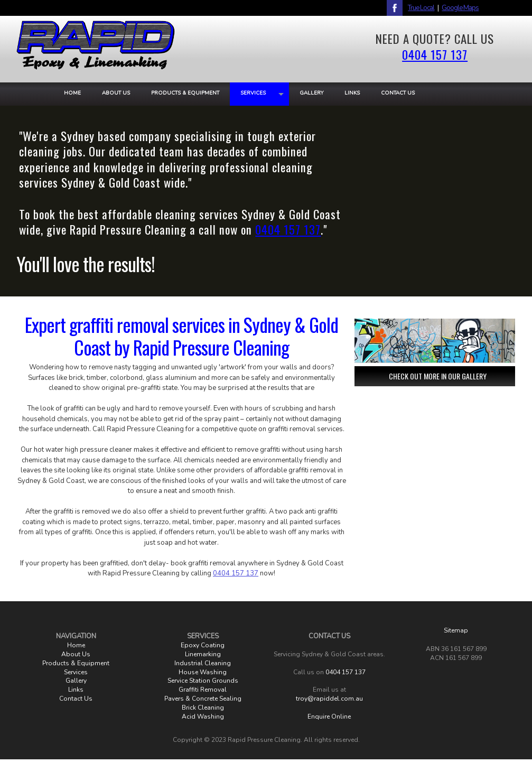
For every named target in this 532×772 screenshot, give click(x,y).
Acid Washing (203, 717)
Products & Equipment (76, 663)
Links (76, 690)
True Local (421, 8)
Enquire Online (329, 717)
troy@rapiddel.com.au (329, 699)
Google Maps (460, 8)
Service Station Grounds (203, 681)
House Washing (203, 672)
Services (76, 672)
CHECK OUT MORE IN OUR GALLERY (438, 376)
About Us (76, 654)
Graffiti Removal (203, 690)
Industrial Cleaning (203, 663)
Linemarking (203, 654)
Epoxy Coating (203, 645)
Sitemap (456, 630)
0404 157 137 (435, 54)
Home (76, 645)
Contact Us (76, 699)
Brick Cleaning (203, 708)
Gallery (76, 681)
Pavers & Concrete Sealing (203, 699)
